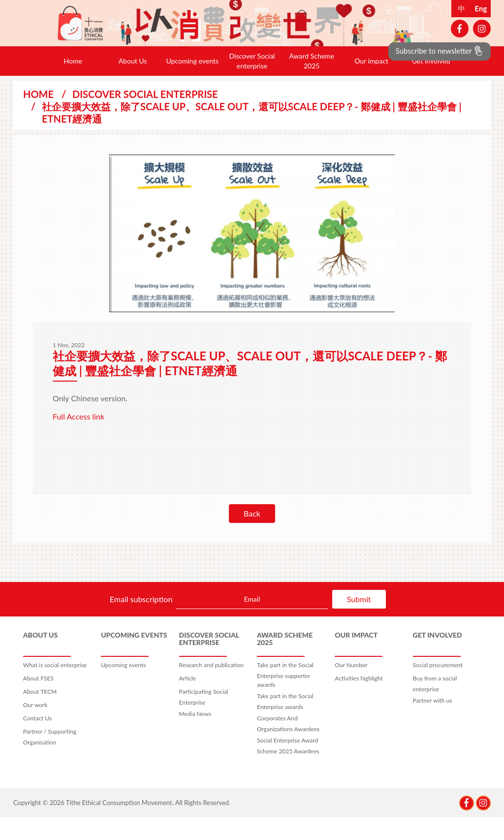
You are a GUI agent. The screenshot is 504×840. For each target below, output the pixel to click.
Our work (35, 727)
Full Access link (79, 439)
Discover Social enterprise (252, 83)
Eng (481, 8)
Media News (195, 736)
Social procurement (438, 688)
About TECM (40, 714)
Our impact (371, 83)
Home (73, 83)
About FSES (38, 701)
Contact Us (37, 741)
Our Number (351, 688)
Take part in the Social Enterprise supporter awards (285, 697)
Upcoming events (192, 83)
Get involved (431, 83)
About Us (133, 83)
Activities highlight (359, 701)
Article (188, 701)
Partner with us (433, 723)
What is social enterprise (55, 688)
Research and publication (211, 688)
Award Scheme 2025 (312, 83)
